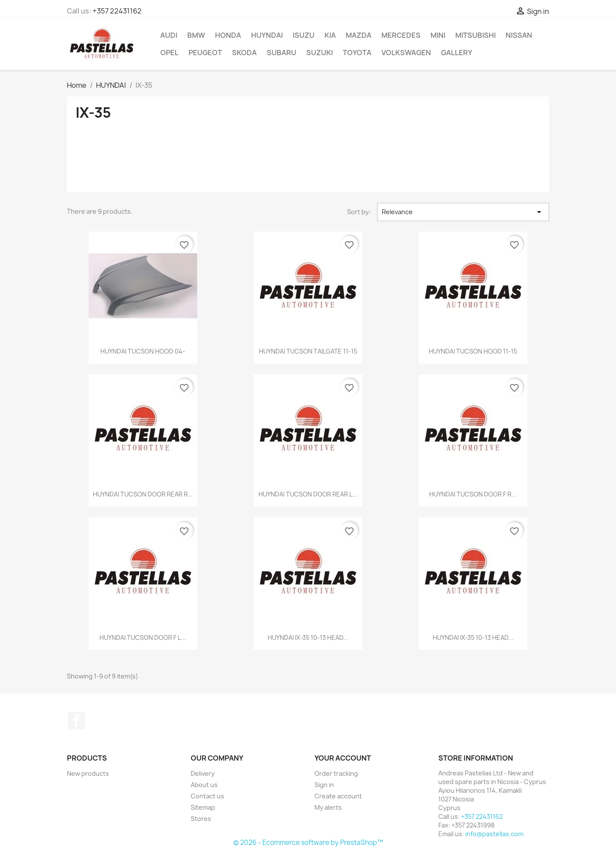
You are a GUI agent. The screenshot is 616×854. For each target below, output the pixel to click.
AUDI (169, 35)
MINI (438, 35)
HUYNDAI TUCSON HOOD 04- (143, 351)
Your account (343, 758)
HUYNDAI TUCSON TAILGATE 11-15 (308, 351)
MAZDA (359, 35)
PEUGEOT (205, 53)
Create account (338, 796)
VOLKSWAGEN (406, 53)
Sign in (324, 785)
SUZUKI (320, 53)
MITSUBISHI (475, 35)
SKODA (244, 53)
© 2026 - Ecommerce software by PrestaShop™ (308, 842)
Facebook (76, 721)
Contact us (207, 796)
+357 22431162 (117, 11)
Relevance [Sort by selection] (463, 212)
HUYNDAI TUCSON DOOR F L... (143, 637)
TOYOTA (357, 53)
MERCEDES (401, 35)
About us (204, 785)
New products (88, 773)
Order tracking (336, 773)
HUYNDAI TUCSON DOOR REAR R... (143, 494)
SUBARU (282, 53)
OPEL (169, 53)
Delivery (203, 773)
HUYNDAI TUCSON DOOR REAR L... (308, 494)
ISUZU (304, 35)
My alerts (328, 807)
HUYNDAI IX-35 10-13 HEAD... (308, 637)
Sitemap (203, 807)
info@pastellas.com (494, 834)
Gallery (457, 53)
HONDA (228, 35)
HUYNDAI (267, 35)
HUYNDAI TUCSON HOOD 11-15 (473, 351)
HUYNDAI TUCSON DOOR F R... (473, 494)
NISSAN (519, 35)
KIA (330, 35)
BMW (196, 35)
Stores (201, 819)
